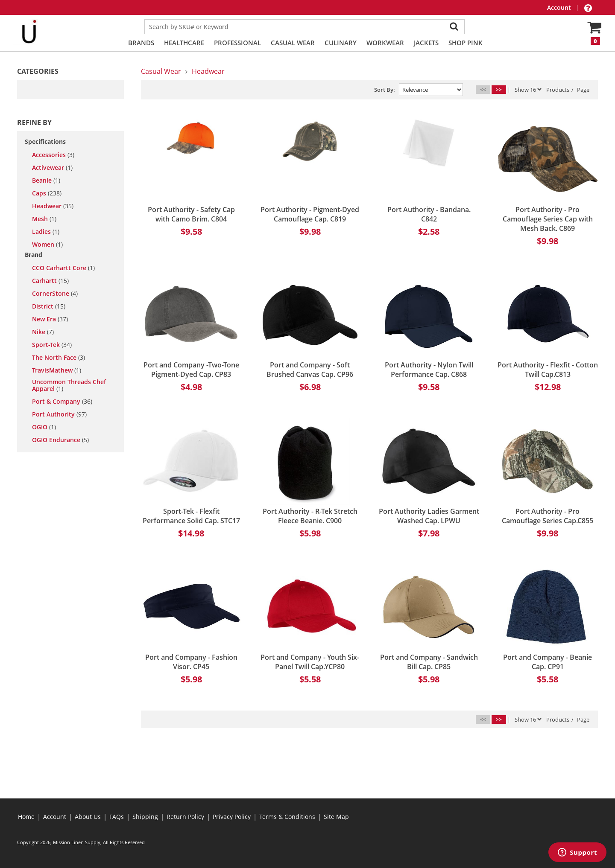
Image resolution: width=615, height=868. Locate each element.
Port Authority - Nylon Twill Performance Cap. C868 (429, 370)
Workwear (385, 43)
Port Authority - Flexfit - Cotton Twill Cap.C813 (548, 370)
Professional (237, 43)
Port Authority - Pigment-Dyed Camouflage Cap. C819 (310, 214)
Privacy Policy (232, 817)
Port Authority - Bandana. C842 (429, 214)
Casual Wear (293, 43)
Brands (141, 43)
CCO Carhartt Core (63, 268)
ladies (46, 232)
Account (560, 7)
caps (47, 193)
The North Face (59, 358)
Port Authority (59, 414)
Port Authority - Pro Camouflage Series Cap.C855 (548, 516)
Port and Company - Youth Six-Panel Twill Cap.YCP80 (310, 662)
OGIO (44, 427)
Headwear (208, 71)
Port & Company (62, 402)
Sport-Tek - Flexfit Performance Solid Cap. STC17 (191, 516)
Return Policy (185, 817)
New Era (50, 319)
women (47, 245)
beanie (46, 181)
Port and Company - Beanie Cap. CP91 (548, 662)
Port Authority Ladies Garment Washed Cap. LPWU (429, 516)
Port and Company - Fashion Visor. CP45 (191, 662)
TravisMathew (57, 370)
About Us (88, 817)
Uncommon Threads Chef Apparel (69, 385)
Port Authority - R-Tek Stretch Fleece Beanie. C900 (310, 516)
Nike (43, 332)
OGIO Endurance (60, 440)
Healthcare (184, 43)
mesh (44, 219)
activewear (52, 168)
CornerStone (55, 294)
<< (483, 89)
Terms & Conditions (287, 817)
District (49, 306)
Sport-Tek (52, 345)
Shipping (145, 817)
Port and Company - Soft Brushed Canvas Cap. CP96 (310, 370)
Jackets (426, 43)
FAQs (117, 817)
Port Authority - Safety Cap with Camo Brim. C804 (191, 214)
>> (499, 89)
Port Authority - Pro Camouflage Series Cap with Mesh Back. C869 (548, 219)
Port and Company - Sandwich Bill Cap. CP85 (429, 662)
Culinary (341, 43)
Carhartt (50, 281)
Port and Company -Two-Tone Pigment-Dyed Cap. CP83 (191, 370)
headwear (53, 206)
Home (26, 817)
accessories (53, 155)
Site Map (336, 817)
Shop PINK (466, 43)
